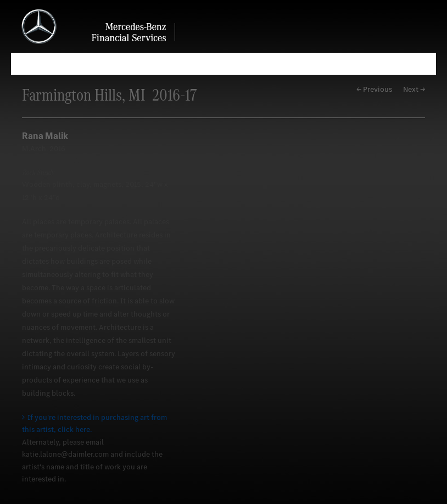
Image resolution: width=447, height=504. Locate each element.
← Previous (374, 89)
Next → (414, 89)
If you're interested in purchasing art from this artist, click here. (94, 423)
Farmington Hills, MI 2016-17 (109, 95)
